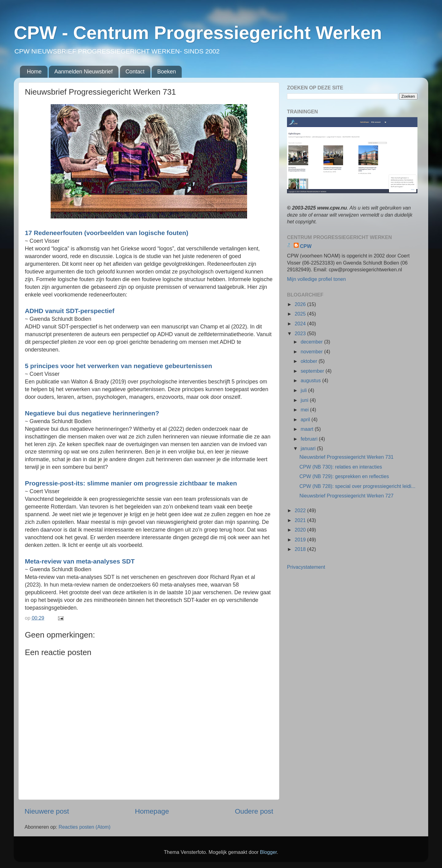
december (312, 342)
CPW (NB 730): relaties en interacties (341, 467)
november (312, 352)
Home (34, 72)
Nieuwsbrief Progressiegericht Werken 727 (346, 496)
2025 (301, 314)
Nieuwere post (47, 811)
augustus (311, 380)
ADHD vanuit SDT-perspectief (70, 311)
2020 (301, 530)
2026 (301, 304)
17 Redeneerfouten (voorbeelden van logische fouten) (107, 233)
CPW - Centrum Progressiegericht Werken (198, 33)
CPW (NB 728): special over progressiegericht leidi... (357, 486)
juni (305, 400)
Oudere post (254, 811)
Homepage (152, 811)
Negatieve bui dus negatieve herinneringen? (92, 413)
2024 (301, 324)
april (306, 419)
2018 (301, 549)
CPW (306, 246)
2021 (301, 520)
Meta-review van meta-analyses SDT (80, 561)
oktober (310, 361)
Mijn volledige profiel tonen (316, 279)
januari (309, 448)
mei (305, 410)
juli (304, 390)
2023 (301, 333)
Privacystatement (306, 567)
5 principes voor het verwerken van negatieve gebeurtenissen (118, 366)
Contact (135, 72)
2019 (301, 540)
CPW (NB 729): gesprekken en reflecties (344, 476)
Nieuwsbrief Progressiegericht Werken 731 (346, 457)
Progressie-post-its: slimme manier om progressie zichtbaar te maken (131, 483)
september (313, 371)
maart (308, 429)
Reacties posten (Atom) (85, 827)
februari (310, 439)
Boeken (167, 72)
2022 (301, 510)
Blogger (268, 852)
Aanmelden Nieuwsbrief (83, 72)
